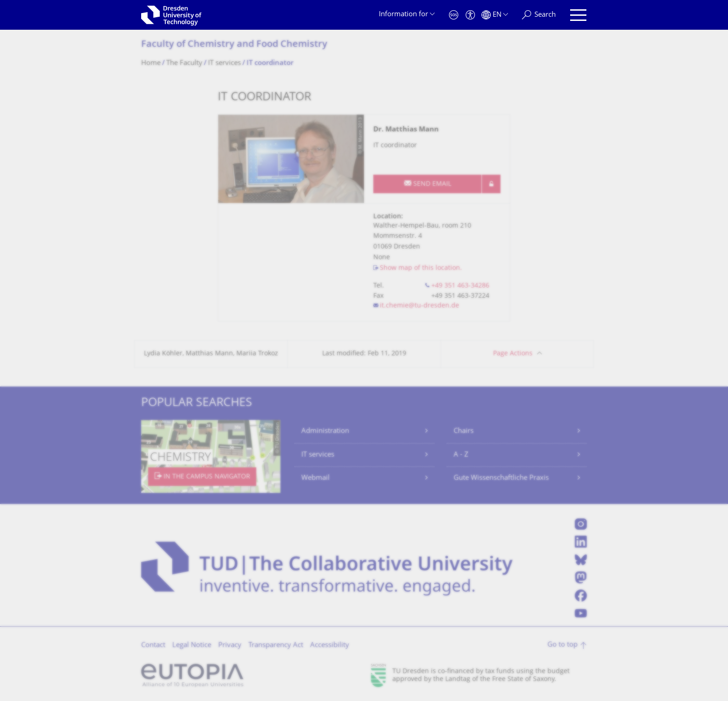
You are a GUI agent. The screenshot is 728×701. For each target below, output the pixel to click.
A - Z (461, 455)
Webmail (315, 478)
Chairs (464, 431)
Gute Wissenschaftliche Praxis (501, 478)
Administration (325, 431)
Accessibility (330, 645)
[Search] (539, 15)
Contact (153, 645)
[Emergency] (454, 15)
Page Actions (513, 354)
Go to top (562, 645)
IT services (318, 455)
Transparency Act (276, 645)
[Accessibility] (470, 15)
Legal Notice (192, 645)
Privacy (230, 645)
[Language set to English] (495, 15)
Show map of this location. (421, 268)
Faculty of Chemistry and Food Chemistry (234, 45)
